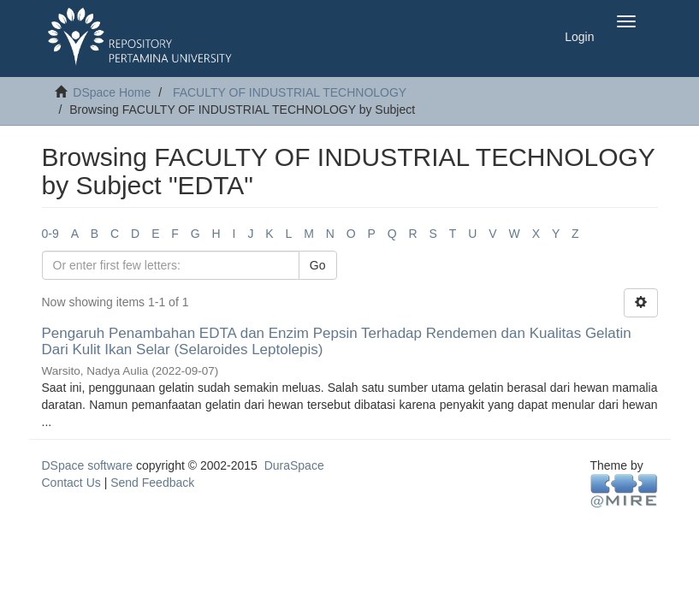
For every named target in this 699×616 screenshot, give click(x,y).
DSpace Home (112, 92)
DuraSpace (294, 465)
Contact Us (71, 483)
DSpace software (88, 465)
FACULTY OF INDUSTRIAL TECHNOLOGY (290, 92)
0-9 (50, 234)
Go (318, 265)
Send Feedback (152, 483)
